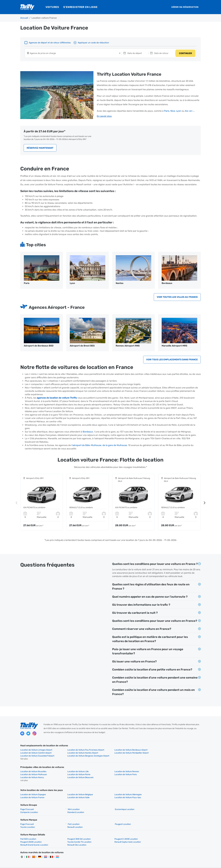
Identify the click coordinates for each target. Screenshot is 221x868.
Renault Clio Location (168, 836)
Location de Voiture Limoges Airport (36, 750)
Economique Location (122, 804)
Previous (16, 503)
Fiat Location (73, 819)
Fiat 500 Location (28, 833)
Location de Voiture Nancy (124, 772)
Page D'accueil (27, 804)
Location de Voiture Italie (31, 792)
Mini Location (73, 804)
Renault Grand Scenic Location (126, 836)
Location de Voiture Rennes (124, 769)
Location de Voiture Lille (77, 769)
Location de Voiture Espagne (33, 789)
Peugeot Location (121, 819)
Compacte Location (29, 807)
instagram (34, 734)
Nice (173, 111)
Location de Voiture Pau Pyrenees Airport (85, 750)
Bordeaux (88, 432)
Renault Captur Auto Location (79, 836)
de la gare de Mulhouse (115, 446)
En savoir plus (104, 116)
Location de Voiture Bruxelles (33, 769)
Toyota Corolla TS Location (32, 836)
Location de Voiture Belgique (79, 789)
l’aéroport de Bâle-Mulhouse (86, 446)
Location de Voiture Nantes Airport (36, 753)
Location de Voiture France (170, 789)
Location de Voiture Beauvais (171, 772)
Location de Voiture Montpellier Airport (83, 753)
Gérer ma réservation (185, 7)
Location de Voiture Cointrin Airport (174, 750)
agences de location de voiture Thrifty (57, 398)
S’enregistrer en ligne (80, 7)
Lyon (179, 111)
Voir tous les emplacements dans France (172, 360)
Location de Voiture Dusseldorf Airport (129, 753)
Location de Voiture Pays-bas (79, 792)
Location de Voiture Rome (32, 772)
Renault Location (74, 822)
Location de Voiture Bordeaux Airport (129, 750)
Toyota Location (28, 822)
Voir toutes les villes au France (177, 297)
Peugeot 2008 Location (169, 833)
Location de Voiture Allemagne (126, 789)
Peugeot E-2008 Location (124, 833)
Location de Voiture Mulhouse (171, 769)
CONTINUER (185, 53)
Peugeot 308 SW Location (78, 833)
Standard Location (75, 807)
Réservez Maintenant (40, 148)
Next (205, 503)
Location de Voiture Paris (77, 772)
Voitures (52, 7)
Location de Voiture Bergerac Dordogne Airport (179, 753)
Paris (167, 111)
